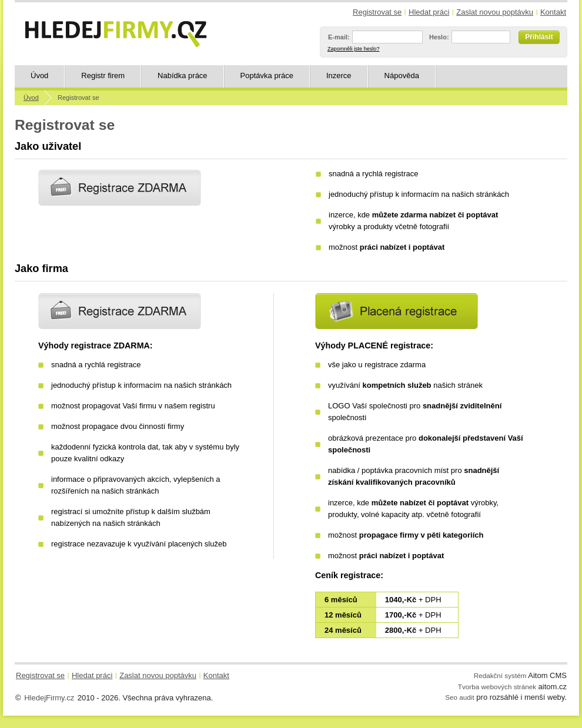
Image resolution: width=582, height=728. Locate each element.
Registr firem (103, 76)
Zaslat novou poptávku (495, 12)
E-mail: (339, 37)
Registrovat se (377, 12)
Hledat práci (429, 12)
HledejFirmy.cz (49, 698)
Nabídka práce (183, 76)
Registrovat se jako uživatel (120, 188)
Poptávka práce (267, 76)
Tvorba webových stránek (497, 687)
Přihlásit (539, 37)
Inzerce (339, 76)
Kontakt (553, 12)
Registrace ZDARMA (120, 311)
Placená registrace (397, 311)
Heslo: (439, 37)
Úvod (39, 76)
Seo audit (459, 697)
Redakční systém (500, 675)
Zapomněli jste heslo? (353, 49)
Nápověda (402, 76)
